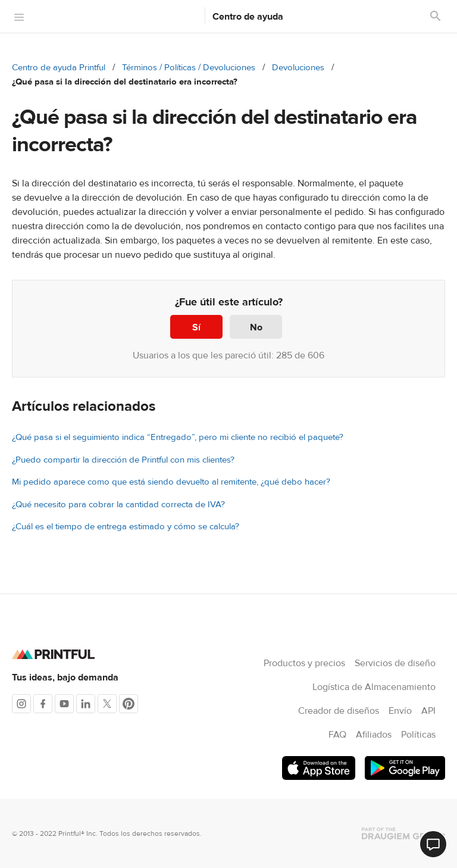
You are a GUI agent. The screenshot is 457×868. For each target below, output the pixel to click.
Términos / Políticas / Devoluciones (189, 68)
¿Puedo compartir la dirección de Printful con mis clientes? (123, 460)
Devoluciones (298, 68)
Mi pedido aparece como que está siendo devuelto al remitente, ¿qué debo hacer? (171, 482)
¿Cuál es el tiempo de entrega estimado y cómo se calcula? (126, 527)
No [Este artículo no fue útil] (256, 327)
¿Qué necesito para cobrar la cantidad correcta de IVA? (118, 505)
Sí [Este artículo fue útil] (196, 327)
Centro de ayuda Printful (59, 68)
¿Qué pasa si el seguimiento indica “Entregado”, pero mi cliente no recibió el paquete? (178, 437)
